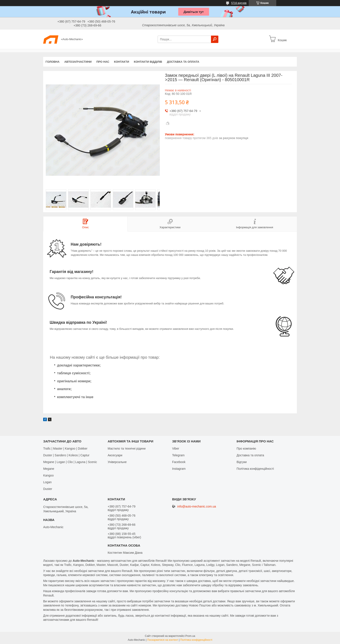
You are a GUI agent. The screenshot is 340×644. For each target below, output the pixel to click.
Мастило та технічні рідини (127, 448)
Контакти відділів (148, 62)
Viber (176, 448)
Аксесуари (115, 455)
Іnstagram (179, 469)
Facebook (179, 462)
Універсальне (117, 462)
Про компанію (246, 448)
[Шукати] (215, 39)
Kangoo (48, 475)
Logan (47, 482)
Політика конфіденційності (255, 469)
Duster (48, 489)
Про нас (103, 62)
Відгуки (242, 462)
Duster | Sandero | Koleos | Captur (66, 455)
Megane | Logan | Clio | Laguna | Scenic (70, 462)
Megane (49, 469)
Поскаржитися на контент (163, 640)
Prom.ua (190, 636)
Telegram (178, 455)
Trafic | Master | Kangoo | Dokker (65, 448)
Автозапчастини (78, 62)
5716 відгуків (239, 3)
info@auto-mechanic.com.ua (197, 507)
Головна (52, 62)
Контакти (122, 62)
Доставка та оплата (183, 62)
